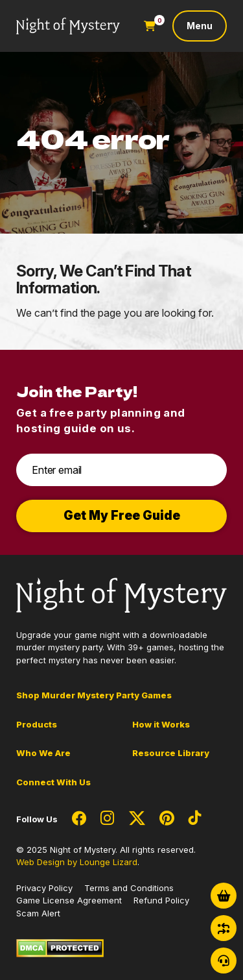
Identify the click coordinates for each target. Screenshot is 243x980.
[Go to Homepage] (68, 26)
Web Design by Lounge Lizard (77, 862)
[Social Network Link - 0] (79, 819)
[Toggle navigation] (200, 26)
